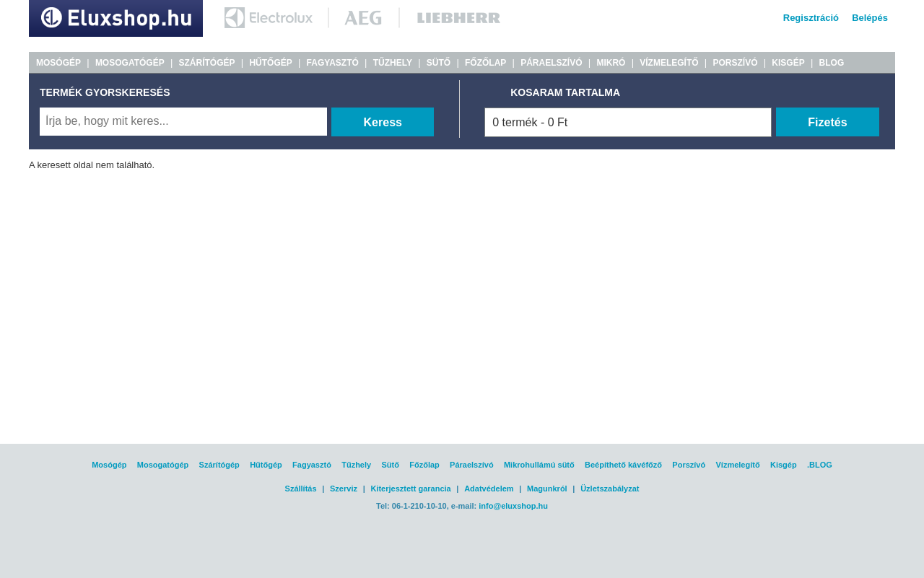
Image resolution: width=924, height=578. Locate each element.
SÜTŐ (439, 63)
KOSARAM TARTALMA (565, 92)
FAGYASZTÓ (333, 63)
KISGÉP (788, 63)
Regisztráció (811, 18)
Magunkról (547, 489)
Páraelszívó (472, 465)
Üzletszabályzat (610, 489)
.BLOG (820, 465)
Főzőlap (424, 465)
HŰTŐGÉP (270, 63)
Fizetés (827, 122)
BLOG (832, 63)
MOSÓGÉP (58, 63)
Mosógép (109, 465)
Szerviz (344, 489)
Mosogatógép (163, 465)
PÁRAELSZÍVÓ (551, 63)
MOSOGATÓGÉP (130, 63)
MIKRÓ (611, 63)
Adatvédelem (489, 489)
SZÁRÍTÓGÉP (207, 63)
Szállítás (301, 489)
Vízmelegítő (738, 465)
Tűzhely (356, 465)
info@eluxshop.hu (513, 506)
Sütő (390, 465)
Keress (383, 122)
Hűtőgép (266, 465)
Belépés (870, 18)
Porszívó (689, 465)
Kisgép (784, 465)
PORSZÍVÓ (735, 63)
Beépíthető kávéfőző (623, 465)
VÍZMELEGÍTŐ (669, 63)
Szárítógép (219, 465)
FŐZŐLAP (485, 63)
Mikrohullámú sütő (539, 465)
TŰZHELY (393, 63)
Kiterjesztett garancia (410, 489)
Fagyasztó (312, 465)
